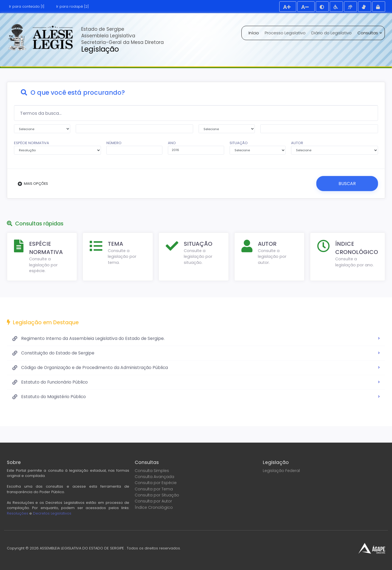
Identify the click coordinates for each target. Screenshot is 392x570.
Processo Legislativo (285, 33)
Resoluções (18, 513)
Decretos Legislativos (52, 513)
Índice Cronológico (154, 507)
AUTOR (335, 147)
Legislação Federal (281, 470)
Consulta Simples (152, 470)
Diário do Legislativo (332, 33)
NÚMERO (135, 147)
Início (254, 33)
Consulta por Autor (153, 501)
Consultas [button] (368, 33)
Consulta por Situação (157, 495)
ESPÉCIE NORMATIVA (57, 147)
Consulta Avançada (154, 476)
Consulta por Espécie (156, 483)
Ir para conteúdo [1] (27, 6)
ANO (196, 147)
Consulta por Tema (154, 489)
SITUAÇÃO (258, 147)
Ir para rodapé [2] (73, 6)
